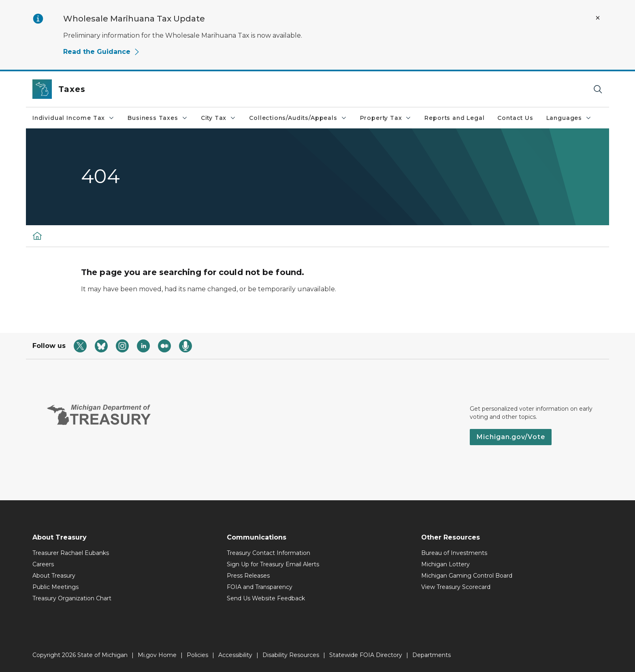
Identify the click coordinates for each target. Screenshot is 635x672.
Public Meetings (55, 587)
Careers (43, 564)
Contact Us (515, 118)
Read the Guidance (102, 52)
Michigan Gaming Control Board (467, 576)
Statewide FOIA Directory (366, 655)
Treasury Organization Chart (72, 598)
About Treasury (54, 576)
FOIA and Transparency (260, 587)
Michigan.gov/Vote (511, 437)
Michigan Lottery (445, 564)
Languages (569, 118)
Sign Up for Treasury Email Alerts (273, 564)
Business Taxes (158, 118)
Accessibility (235, 655)
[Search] (598, 89)
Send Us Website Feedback (266, 598)
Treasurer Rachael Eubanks (71, 553)
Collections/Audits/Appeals (298, 118)
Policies (197, 655)
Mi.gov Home (157, 655)
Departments (432, 655)
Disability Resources (291, 655)
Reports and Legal (454, 118)
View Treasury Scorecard (456, 587)
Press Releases (248, 576)
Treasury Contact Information (268, 553)
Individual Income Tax (74, 118)
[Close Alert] (598, 18)
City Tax (219, 118)
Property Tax (386, 118)
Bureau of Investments (454, 553)
